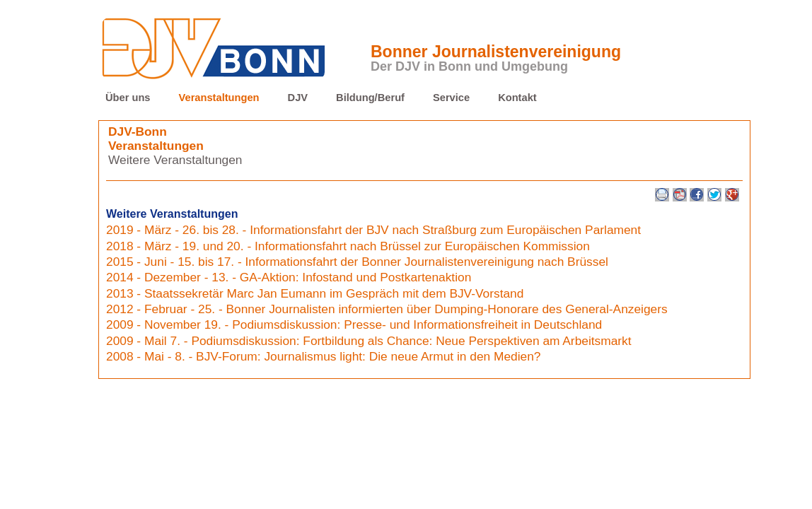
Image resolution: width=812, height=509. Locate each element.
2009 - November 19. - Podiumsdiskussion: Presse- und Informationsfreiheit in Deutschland (354, 324)
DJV (298, 98)
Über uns (128, 98)
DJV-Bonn (138, 131)
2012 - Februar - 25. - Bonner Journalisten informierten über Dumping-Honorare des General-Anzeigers (387, 309)
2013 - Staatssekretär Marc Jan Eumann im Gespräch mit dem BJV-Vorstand (315, 293)
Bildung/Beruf (370, 98)
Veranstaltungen (219, 98)
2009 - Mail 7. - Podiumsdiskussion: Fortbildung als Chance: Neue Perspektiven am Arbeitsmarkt (369, 341)
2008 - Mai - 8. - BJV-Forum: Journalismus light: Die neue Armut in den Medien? (323, 356)
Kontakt (517, 98)
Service (451, 98)
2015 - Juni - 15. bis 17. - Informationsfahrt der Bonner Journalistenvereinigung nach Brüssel (357, 262)
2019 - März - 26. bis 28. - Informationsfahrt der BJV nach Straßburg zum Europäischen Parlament (373, 230)
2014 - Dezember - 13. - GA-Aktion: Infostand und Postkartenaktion (289, 277)
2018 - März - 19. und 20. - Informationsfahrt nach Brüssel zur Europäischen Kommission (348, 246)
